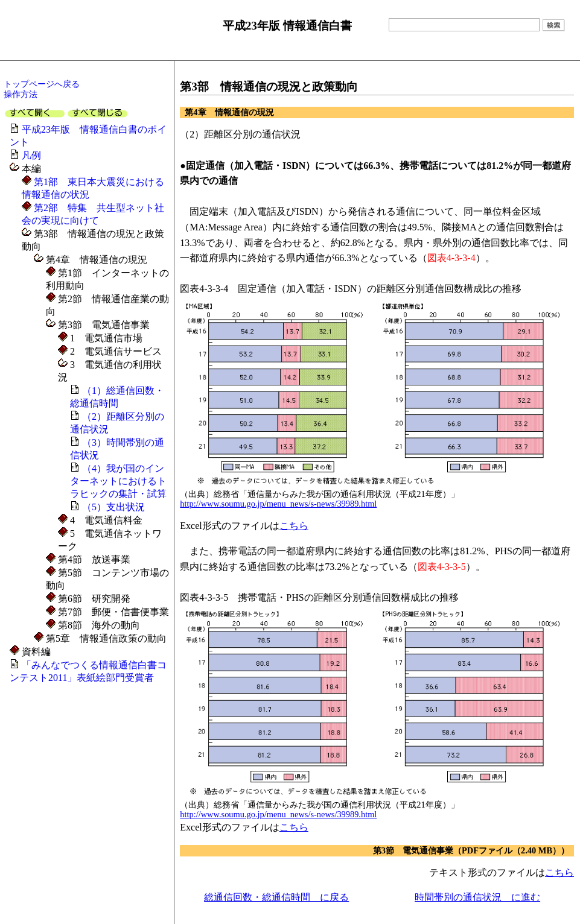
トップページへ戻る (42, 84)
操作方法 (21, 94)
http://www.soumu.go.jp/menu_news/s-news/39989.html (278, 504)
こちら (294, 526)
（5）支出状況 (113, 507)
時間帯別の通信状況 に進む (477, 897)
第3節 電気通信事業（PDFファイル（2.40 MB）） (471, 850)
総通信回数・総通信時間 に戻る (276, 897)
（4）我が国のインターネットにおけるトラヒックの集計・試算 (118, 481)
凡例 (31, 155)
